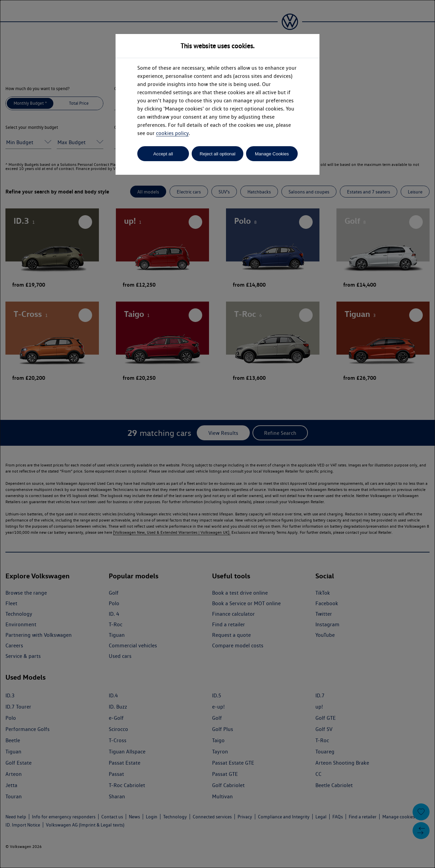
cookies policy (172, 133)
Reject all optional (217, 154)
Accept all (163, 154)
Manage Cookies (272, 154)
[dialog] (217, 434)
